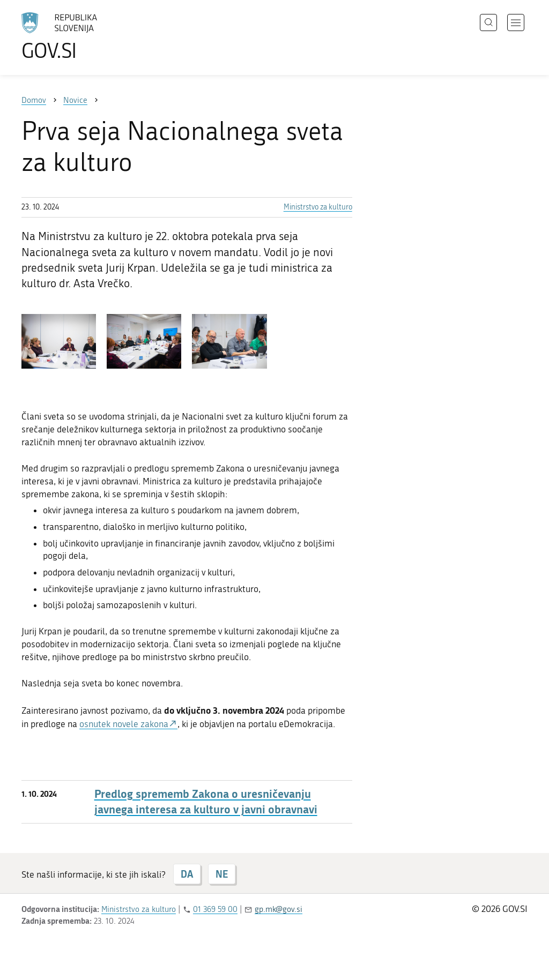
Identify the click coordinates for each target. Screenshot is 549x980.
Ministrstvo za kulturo (318, 207)
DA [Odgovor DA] (187, 874)
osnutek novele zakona (124, 724)
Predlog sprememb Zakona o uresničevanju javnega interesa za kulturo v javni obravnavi (206, 802)
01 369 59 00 (215, 909)
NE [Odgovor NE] (222, 874)
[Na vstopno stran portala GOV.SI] (89, 36)
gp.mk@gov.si (279, 909)
